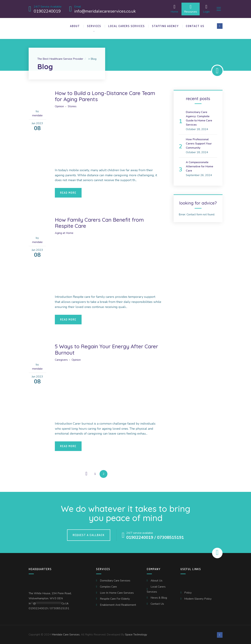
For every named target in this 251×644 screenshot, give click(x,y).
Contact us (195, 25)
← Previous (86, 473)
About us (157, 580)
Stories (72, 106)
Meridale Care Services (66, 634)
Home (172, 9)
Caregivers (61, 359)
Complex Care (108, 586)
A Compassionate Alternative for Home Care (199, 166)
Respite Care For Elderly (115, 598)
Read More (68, 192)
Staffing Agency (165, 25)
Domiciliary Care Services (115, 580)
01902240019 (38, 608)
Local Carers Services (127, 25)
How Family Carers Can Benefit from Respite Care (102, 222)
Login (204, 9)
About (75, 25)
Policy (188, 592)
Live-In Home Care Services (117, 592)
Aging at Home (64, 232)
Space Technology (136, 634)
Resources (188, 9)
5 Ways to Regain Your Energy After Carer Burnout (102, 349)
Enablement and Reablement (118, 604)
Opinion (59, 106)
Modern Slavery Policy (198, 598)
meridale (37, 115)
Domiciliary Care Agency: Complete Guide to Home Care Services (199, 118)
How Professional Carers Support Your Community (199, 143)
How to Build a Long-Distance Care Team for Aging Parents (108, 95)
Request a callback (89, 534)
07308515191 (60, 608)
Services (94, 25)
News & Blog (159, 597)
